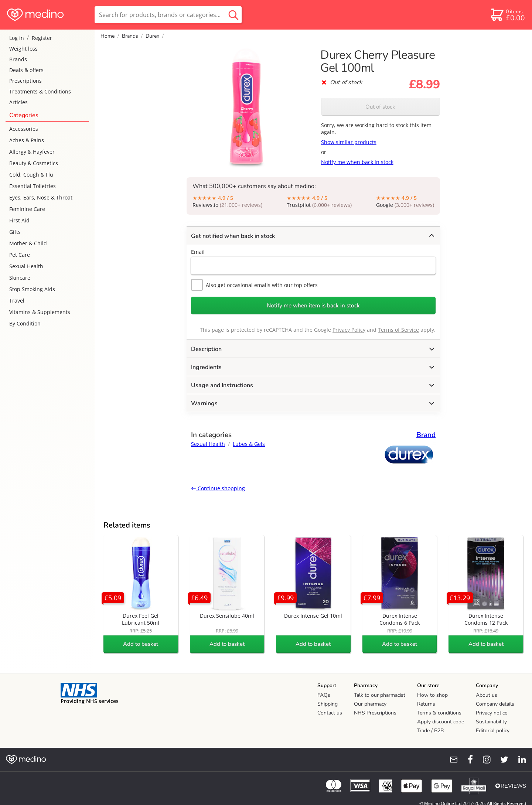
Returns (426, 704)
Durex (152, 36)
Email (198, 252)
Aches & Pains (27, 140)
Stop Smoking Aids (32, 289)
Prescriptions (25, 81)
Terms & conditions (439, 713)
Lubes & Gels (249, 444)
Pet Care (20, 255)
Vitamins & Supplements (40, 312)
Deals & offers (26, 70)
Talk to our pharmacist (380, 695)
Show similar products (349, 142)
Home (108, 36)
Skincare (20, 278)
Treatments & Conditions (40, 91)
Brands (18, 59)
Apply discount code (441, 722)
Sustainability (491, 722)
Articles (18, 102)
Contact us (330, 713)
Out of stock (380, 107)
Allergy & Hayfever (32, 152)
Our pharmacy (370, 704)
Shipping (328, 704)
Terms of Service (398, 330)
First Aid (19, 220)
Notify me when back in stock (357, 162)
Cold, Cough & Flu (31, 175)
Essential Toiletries (33, 186)
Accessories (24, 129)
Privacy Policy (349, 330)
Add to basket (141, 644)
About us (487, 695)
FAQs (324, 695)
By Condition (25, 323)
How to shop (432, 695)
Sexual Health (26, 266)
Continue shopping (218, 488)
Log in (17, 38)
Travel (17, 301)
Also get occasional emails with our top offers (254, 285)
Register (42, 38)
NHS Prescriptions (375, 713)
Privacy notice (492, 713)
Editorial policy (493, 731)
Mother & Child (28, 243)
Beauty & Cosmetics (34, 163)
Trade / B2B (430, 731)
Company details (495, 704)
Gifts (15, 232)
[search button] (233, 15)
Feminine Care (27, 209)
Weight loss (23, 49)
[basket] (507, 15)
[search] (168, 15)
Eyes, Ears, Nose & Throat (41, 197)
